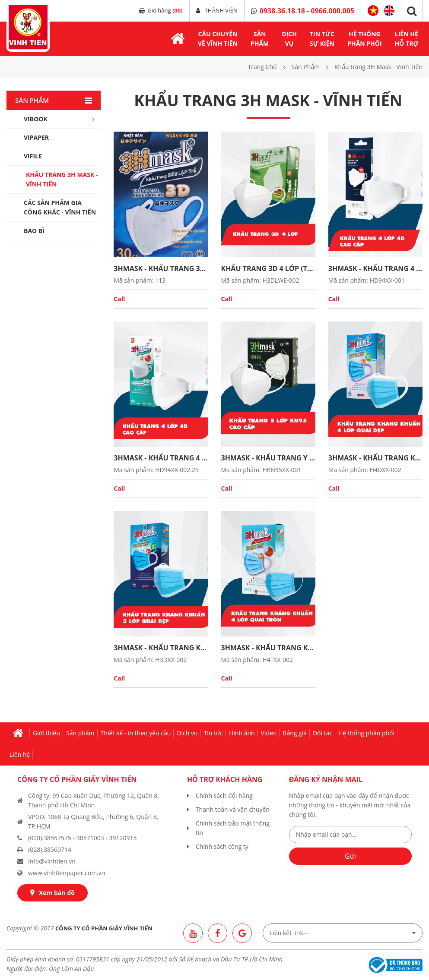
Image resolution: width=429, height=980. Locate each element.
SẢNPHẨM (260, 39)
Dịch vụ (187, 733)
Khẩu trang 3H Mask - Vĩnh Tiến (62, 179)
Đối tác (323, 733)
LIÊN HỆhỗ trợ (407, 39)
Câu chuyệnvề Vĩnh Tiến (218, 39)
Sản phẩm (80, 733)
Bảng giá (295, 733)
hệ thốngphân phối (364, 39)
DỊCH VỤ (289, 39)
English (389, 11)
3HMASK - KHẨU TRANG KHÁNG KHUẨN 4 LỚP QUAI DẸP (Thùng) (375, 458)
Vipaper (36, 137)
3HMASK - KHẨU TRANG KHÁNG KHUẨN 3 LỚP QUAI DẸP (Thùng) (161, 648)
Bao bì (34, 231)
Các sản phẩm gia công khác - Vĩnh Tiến (60, 207)
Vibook (36, 119)
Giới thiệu (46, 733)
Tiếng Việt (373, 11)
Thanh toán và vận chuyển (233, 809)
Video (269, 733)
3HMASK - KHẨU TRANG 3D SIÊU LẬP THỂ (161, 268)
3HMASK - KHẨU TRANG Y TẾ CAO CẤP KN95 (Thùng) (268, 458)
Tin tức (213, 733)
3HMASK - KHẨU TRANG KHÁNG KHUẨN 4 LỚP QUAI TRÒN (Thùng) (268, 648)
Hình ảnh (242, 733)
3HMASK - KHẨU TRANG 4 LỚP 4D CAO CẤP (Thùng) (375, 268)
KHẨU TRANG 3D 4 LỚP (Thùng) (268, 268)
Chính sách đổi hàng (224, 796)
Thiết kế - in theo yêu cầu (136, 733)
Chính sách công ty (222, 846)
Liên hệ (20, 755)
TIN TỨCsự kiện (322, 39)
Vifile (33, 156)
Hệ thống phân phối (366, 733)
